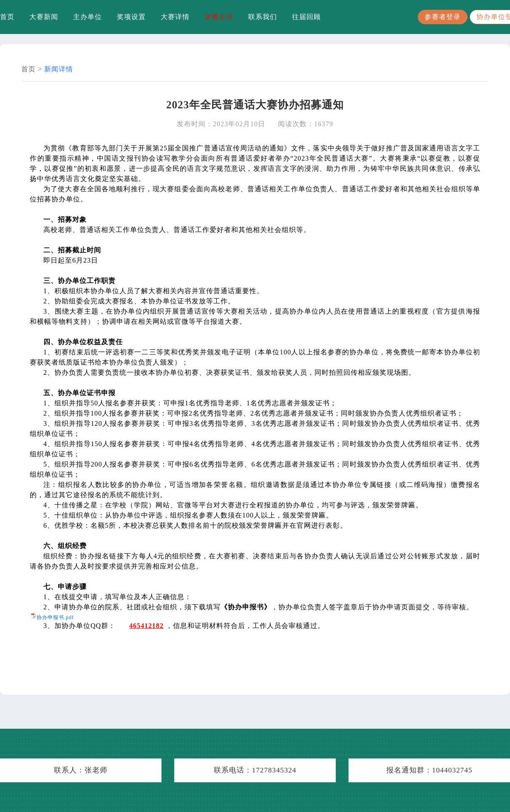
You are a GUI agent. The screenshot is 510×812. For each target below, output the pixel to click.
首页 (7, 17)
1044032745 (452, 770)
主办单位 (88, 17)
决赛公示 (219, 17)
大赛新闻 (44, 17)
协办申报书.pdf (55, 617)
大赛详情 (175, 17)
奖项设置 (131, 17)
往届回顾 (306, 17)
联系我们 (263, 17)
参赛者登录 (443, 17)
